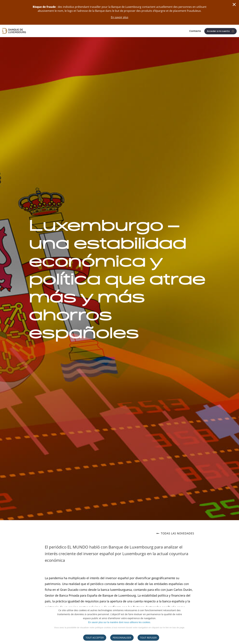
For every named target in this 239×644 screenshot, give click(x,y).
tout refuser (148, 638)
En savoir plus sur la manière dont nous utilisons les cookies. (119, 622)
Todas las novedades (175, 534)
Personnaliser (122, 638)
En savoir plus (120, 17)
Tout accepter (95, 638)
